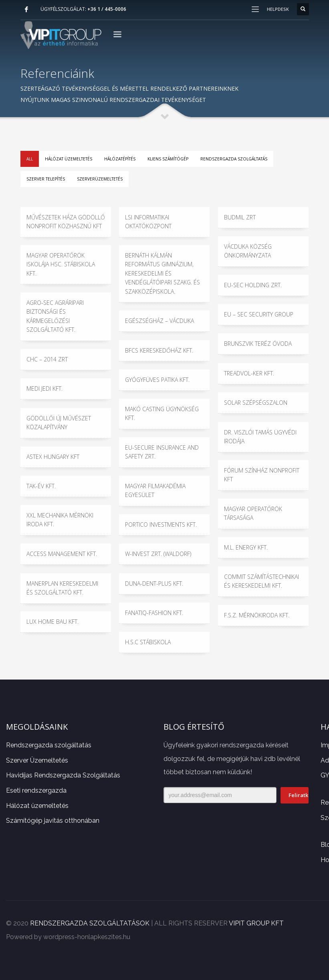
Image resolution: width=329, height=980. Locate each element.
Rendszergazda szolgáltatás (234, 159)
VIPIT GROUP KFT (256, 923)
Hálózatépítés (120, 159)
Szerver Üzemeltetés (37, 760)
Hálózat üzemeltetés (69, 159)
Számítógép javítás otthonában (53, 821)
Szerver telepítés (46, 179)
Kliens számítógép (168, 159)
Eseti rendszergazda (36, 790)
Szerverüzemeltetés (100, 179)
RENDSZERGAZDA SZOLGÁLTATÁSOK (90, 923)
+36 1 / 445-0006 (107, 9)
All (30, 159)
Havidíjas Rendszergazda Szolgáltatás (63, 775)
